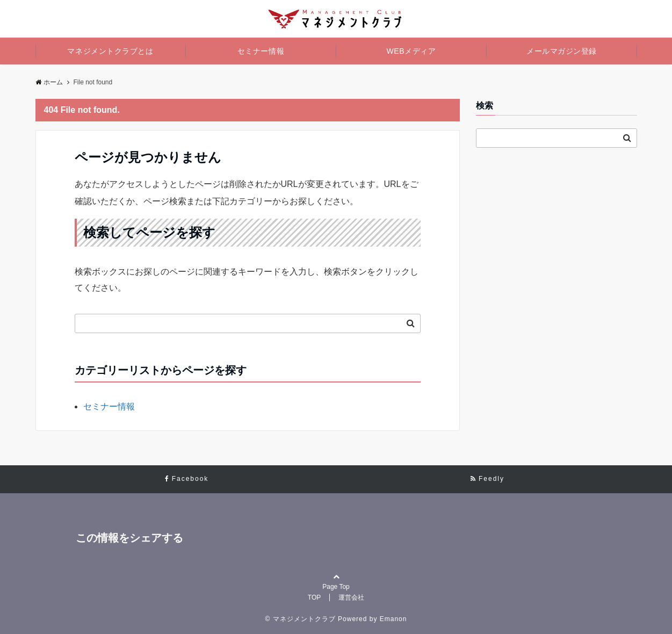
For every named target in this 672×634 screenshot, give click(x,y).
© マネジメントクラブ (301, 619)
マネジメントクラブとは (110, 51)
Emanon (393, 619)
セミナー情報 (261, 51)
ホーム (49, 82)
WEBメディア (411, 51)
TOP (314, 597)
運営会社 (351, 597)
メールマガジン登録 (562, 51)
